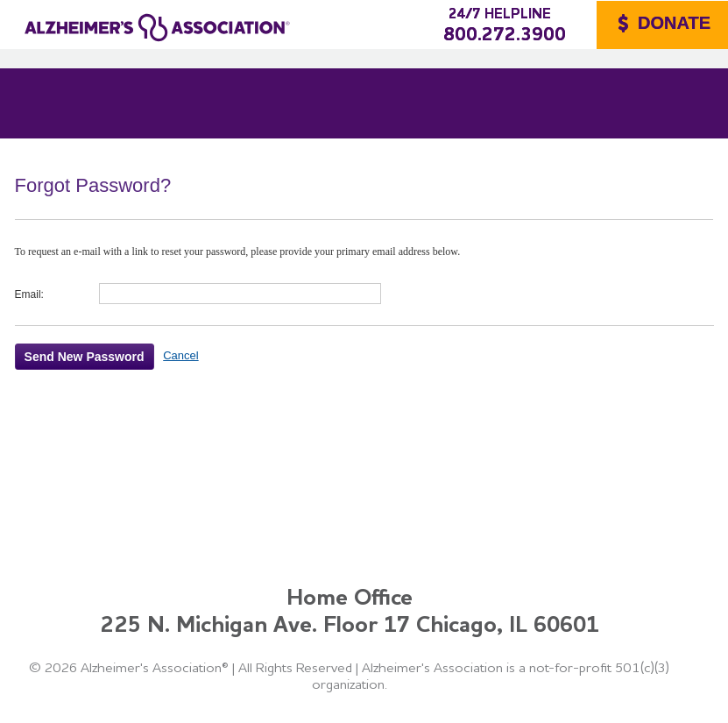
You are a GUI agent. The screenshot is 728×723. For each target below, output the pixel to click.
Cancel (180, 355)
